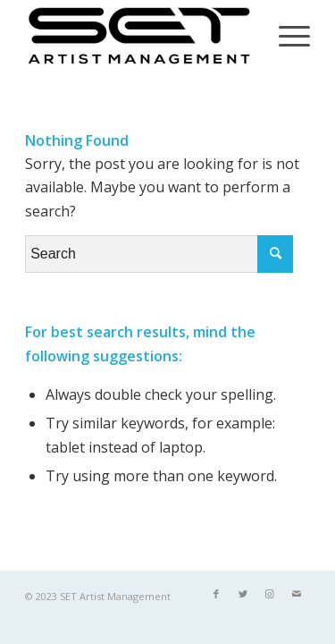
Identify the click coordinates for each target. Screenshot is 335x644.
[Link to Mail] (297, 594)
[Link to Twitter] (243, 594)
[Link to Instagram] (270, 594)
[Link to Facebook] (216, 594)
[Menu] (285, 36)
